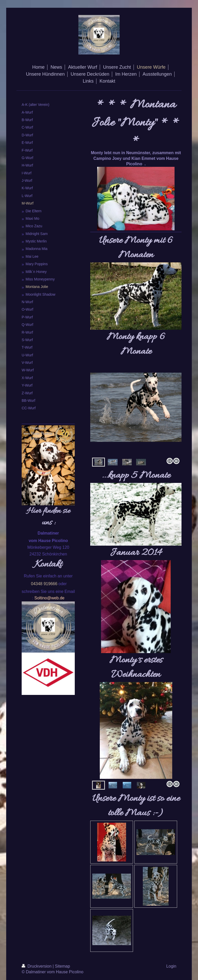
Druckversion (37, 966)
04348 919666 (44, 584)
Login (171, 966)
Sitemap (63, 966)
